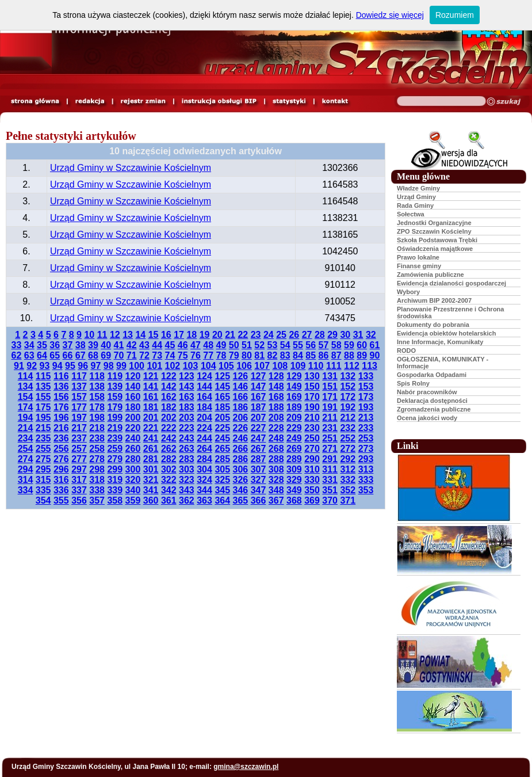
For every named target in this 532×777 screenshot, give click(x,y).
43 (144, 345)
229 (294, 428)
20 (217, 335)
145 (222, 386)
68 (93, 355)
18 (192, 335)
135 (43, 386)
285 (222, 459)
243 (187, 438)
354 (43, 500)
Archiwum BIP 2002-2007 (434, 300)
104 (208, 366)
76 (196, 355)
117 (79, 376)
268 (276, 449)
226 (241, 428)
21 (230, 335)
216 (61, 428)
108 (280, 366)
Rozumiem (455, 15)
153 (366, 386)
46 (183, 345)
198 (97, 418)
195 (43, 418)
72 (144, 355)
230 (312, 428)
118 (97, 376)
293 (366, 459)
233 (366, 428)
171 (330, 397)
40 (106, 345)
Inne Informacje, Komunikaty (440, 342)
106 (244, 366)
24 (269, 335)
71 (132, 355)
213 (366, 418)
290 (312, 459)
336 (61, 490)
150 (312, 386)
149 (294, 386)
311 (330, 469)
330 (312, 480)
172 (348, 397)
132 (348, 376)
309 (294, 469)
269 (294, 449)
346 (241, 490)
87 (336, 355)
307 (259, 469)
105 (226, 366)
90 (375, 355)
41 (119, 345)
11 (102, 335)
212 (348, 418)
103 (191, 366)
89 (362, 355)
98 (109, 366)
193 (366, 407)
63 (29, 355)
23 (256, 335)
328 (276, 480)
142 (169, 386)
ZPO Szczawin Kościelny (434, 231)
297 (79, 469)
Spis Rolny (413, 383)
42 (132, 345)
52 (259, 345)
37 (68, 345)
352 (348, 490)
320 (133, 480)
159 (115, 397)
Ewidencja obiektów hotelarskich (446, 333)
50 (234, 345)
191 (330, 407)
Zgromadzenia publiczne (434, 409)
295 (43, 469)
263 (187, 449)
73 (157, 355)
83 (285, 355)
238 (97, 438)
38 (81, 345)
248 (276, 438)
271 (330, 449)
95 (70, 366)
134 (26, 386)
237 (79, 438)
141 (151, 386)
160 (133, 397)
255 (43, 449)
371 (348, 500)
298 (97, 469)
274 (26, 459)
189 (294, 407)
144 (204, 386)
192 (348, 407)
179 (115, 407)
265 (222, 449)
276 (61, 459)
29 (332, 335)
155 (43, 397)
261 (151, 449)
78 (221, 355)
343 (187, 490)
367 (276, 500)
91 (19, 366)
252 (348, 438)
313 (366, 469)
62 (17, 355)
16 (166, 335)
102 (173, 366)
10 (89, 335)
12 (115, 335)
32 (371, 335)
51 (247, 345)
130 (312, 376)
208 (276, 418)
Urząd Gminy (416, 197)
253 (366, 438)
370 (330, 500)
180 (133, 407)
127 (259, 376)
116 (61, 376)
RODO (406, 351)
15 (154, 335)
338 (97, 490)
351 (330, 490)
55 (298, 345)
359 (133, 500)
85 (311, 355)
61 (375, 345)
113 (370, 366)
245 (222, 438)
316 (61, 480)
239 (115, 438)
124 (204, 376)
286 (241, 459)
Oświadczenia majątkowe (435, 249)
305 (222, 469)
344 (204, 490)
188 (276, 407)
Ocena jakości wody (427, 418)
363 (204, 500)
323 (187, 480)
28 (320, 335)
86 (324, 355)
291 (330, 459)
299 (115, 469)
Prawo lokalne (418, 257)
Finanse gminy (419, 266)
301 (151, 469)
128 (276, 376)
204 (204, 418)
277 (79, 459)
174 (26, 407)
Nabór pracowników (427, 392)
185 (222, 407)
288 (276, 459)
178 (97, 407)
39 (93, 345)
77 (208, 355)
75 (183, 355)
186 (241, 407)
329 (294, 480)
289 (294, 459)
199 (115, 418)
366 (259, 500)
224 (204, 428)
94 (58, 366)
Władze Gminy (418, 188)
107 (262, 366)
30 (345, 335)
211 (330, 418)
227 (259, 428)
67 (81, 355)
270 (312, 449)
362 (187, 500)
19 (205, 335)
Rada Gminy (415, 205)
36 (55, 345)
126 (241, 376)
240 (133, 438)
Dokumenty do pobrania (433, 325)
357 (97, 500)
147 (259, 386)
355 (61, 500)
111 (334, 366)
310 (312, 469)
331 (330, 480)
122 (169, 376)
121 (151, 376)
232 (348, 428)
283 (187, 459)
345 (222, 490)
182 (169, 407)
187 (259, 407)
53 (273, 345)
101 (154, 366)
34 (29, 345)
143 (187, 386)
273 (366, 449)
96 (83, 366)
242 (169, 438)
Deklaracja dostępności (432, 401)
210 (312, 418)
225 (222, 428)
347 (259, 490)
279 (115, 459)
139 (115, 386)
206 (241, 418)
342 (169, 490)
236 (61, 438)
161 (151, 397)
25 (281, 335)
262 (169, 449)
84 (298, 355)
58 (336, 345)
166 (241, 397)
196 (61, 418)
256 (61, 449)
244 (204, 438)
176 (61, 407)
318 (97, 480)
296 (61, 469)
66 (68, 355)
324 (204, 480)
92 (32, 366)
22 (243, 335)
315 (43, 480)
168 (276, 397)
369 (312, 500)
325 (222, 480)
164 (204, 397)
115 (43, 376)
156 (61, 397)
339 (115, 490)
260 (133, 449)
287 (259, 459)
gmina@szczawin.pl (246, 767)
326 (241, 480)
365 (241, 500)
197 (79, 418)
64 (42, 355)
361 (169, 500)
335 (43, 490)
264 (204, 449)
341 (151, 490)
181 (151, 407)
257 (79, 449)
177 (79, 407)
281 (151, 459)
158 (97, 397)
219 (115, 428)
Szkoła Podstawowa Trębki (437, 240)
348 (276, 490)
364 (222, 500)
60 (362, 345)
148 (276, 386)
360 (151, 500)
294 (26, 469)
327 (259, 480)
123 (187, 376)
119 (115, 376)
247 (259, 438)
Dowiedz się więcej (390, 15)
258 (97, 449)
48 (208, 345)
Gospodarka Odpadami (432, 375)
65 (55, 355)
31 (358, 335)
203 (187, 418)
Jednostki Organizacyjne (434, 223)
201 (151, 418)
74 (170, 355)
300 (133, 469)
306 (241, 469)
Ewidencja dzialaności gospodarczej (451, 283)
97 (96, 366)
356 (79, 500)
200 (133, 418)
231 (330, 428)
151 (330, 386)
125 (222, 376)
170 (312, 397)
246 (241, 438)
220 (133, 428)
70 (119, 355)
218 (97, 428)
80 (247, 355)
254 (26, 449)
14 (140, 335)
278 (97, 459)
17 (179, 335)
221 (151, 428)
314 (26, 480)
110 (316, 366)
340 (133, 490)
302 (169, 469)
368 (294, 500)
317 (79, 480)
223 (187, 428)
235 (43, 438)
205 (222, 418)
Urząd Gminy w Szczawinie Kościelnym (131, 168)
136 (61, 386)
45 (170, 345)
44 (157, 345)
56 (311, 345)
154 (26, 397)
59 (349, 345)
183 (187, 407)
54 (285, 345)
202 (169, 418)
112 (352, 366)
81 (259, 355)
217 (79, 428)
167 (259, 397)
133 (366, 376)
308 (276, 469)
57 (324, 345)
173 (366, 397)
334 (26, 490)
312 (348, 469)
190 (312, 407)
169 (294, 397)
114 (26, 376)
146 (241, 386)
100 (137, 366)
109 (298, 366)
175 (43, 407)
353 (366, 490)
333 (366, 480)
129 (294, 376)
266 (241, 449)
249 (294, 438)
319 (115, 480)
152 (348, 386)
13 (128, 335)
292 (348, 459)
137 (79, 386)
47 (196, 345)
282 (169, 459)
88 (349, 355)
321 (151, 480)
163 (187, 397)
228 (276, 428)
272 (348, 449)
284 (204, 459)
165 (222, 397)
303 (187, 469)
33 (17, 345)
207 (259, 418)
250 (312, 438)
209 (294, 418)
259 (115, 449)
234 (26, 438)
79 (234, 355)
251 (330, 438)
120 (133, 376)
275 (43, 459)
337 (79, 490)
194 (26, 418)
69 (106, 355)
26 (294, 335)
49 (221, 345)
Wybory (408, 292)
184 (204, 407)
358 (115, 500)
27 (307, 335)
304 (204, 469)
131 (330, 376)
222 (169, 428)
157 (79, 397)
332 (348, 480)
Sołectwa (411, 214)
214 (26, 428)
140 (133, 386)
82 (273, 355)
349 (294, 490)
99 (121, 366)
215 (43, 428)
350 (312, 490)
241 (151, 438)
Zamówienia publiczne (430, 275)
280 (133, 459)
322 (169, 480)
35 (42, 345)
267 (259, 449)
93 (45, 366)
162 (169, 397)
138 (97, 386)
